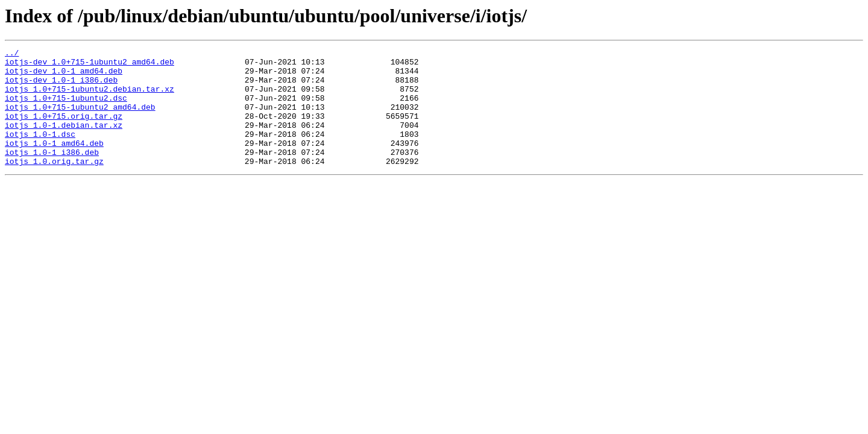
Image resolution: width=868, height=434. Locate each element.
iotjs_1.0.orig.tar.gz (54, 184)
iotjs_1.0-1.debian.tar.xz (64, 141)
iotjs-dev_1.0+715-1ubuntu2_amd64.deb (90, 65)
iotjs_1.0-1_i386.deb (52, 174)
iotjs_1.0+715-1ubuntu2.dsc (66, 108)
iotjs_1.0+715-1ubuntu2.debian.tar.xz (90, 98)
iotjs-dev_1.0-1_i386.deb (61, 87)
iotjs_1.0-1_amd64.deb (54, 163)
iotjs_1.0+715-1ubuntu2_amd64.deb (80, 119)
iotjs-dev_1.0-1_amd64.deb (64, 76)
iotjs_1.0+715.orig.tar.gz (64, 130)
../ (12, 54)
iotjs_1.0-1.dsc (40, 152)
